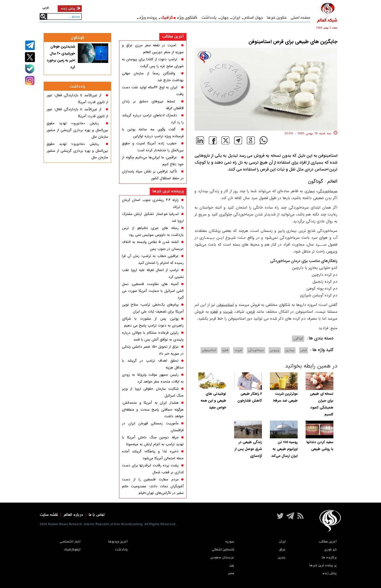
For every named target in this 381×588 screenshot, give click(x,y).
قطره (214, 312)
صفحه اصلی (300, 18)
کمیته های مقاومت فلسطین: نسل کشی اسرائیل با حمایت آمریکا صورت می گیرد (153, 291)
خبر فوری (330, 550)
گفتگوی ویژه (187, 18)
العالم (332, 182)
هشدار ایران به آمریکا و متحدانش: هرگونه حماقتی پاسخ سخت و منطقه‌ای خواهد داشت (153, 410)
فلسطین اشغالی (223, 550)
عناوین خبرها (277, 18)
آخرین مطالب (173, 36)
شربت (228, 312)
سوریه (230, 542)
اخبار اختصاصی (70, 542)
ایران (236, 18)
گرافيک (167, 18)
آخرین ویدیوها (118, 542)
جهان (224, 18)
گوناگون (315, 182)
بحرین (282, 557)
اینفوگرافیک (72, 550)
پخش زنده (330, 573)
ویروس (332, 251)
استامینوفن (225, 305)
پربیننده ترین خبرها (168, 191)
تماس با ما (97, 515)
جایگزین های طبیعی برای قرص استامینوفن (293, 42)
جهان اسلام (253, 18)
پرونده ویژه (148, 18)
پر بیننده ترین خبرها (323, 565)
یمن (232, 565)
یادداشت (209, 18)
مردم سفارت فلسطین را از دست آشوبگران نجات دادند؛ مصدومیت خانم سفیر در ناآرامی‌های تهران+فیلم (153, 486)
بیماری (310, 191)
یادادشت (121, 550)
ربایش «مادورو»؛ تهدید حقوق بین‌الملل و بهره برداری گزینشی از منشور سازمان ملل (77, 130)
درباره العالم (73, 515)
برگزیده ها (329, 557)
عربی (46, 8)
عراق (282, 550)
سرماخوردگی (327, 191)
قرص (251, 312)
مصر (231, 573)
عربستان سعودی (222, 557)
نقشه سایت (49, 515)
